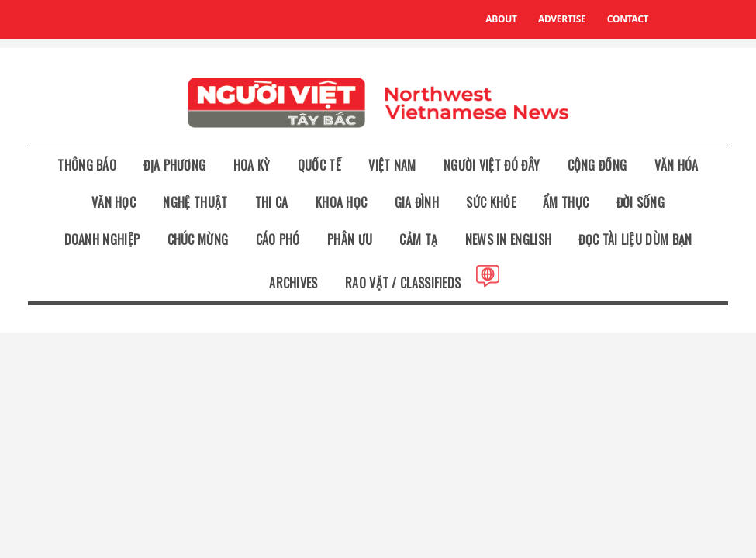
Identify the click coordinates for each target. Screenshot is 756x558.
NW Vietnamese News (378, 103)
